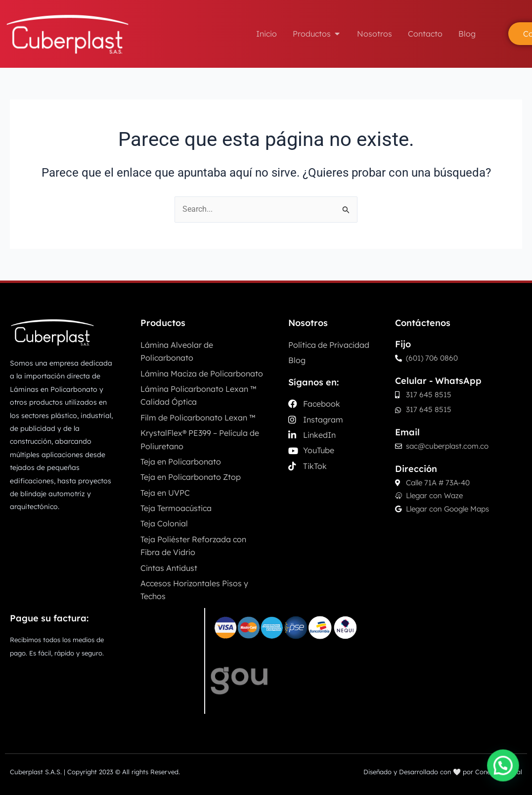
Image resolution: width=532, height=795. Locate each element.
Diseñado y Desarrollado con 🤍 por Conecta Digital (443, 772)
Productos (163, 323)
